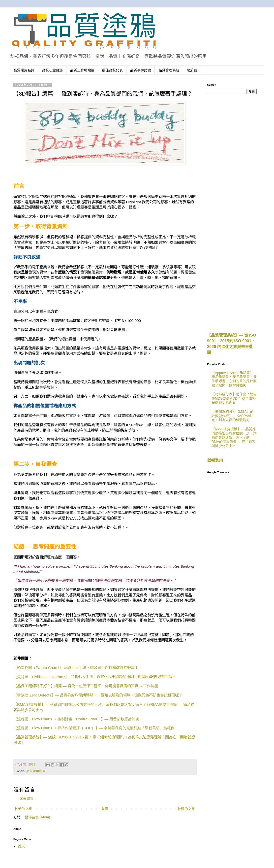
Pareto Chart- (76, 668)
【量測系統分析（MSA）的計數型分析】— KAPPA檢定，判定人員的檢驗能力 (233, 416)
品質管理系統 (169, 70)
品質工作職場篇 (82, 70)
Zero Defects (98, 695)
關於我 (192, 70)
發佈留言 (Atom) (37, 817)
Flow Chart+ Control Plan (76, 719)
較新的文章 (23, 809)
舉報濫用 (215, 460)
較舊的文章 (186, 809)
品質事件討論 (141, 70)
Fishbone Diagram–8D (95, 677)
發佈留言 (27, 799)
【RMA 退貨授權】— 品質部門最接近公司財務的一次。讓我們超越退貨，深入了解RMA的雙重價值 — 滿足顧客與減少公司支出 (234, 437)
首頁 (105, 809)
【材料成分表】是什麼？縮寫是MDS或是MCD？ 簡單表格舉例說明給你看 (234, 398)
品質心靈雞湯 (52, 70)
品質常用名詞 (24, 70)
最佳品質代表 (112, 70)
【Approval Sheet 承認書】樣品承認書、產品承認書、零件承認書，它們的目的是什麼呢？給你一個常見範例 (234, 379)
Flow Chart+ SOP (94, 728)
